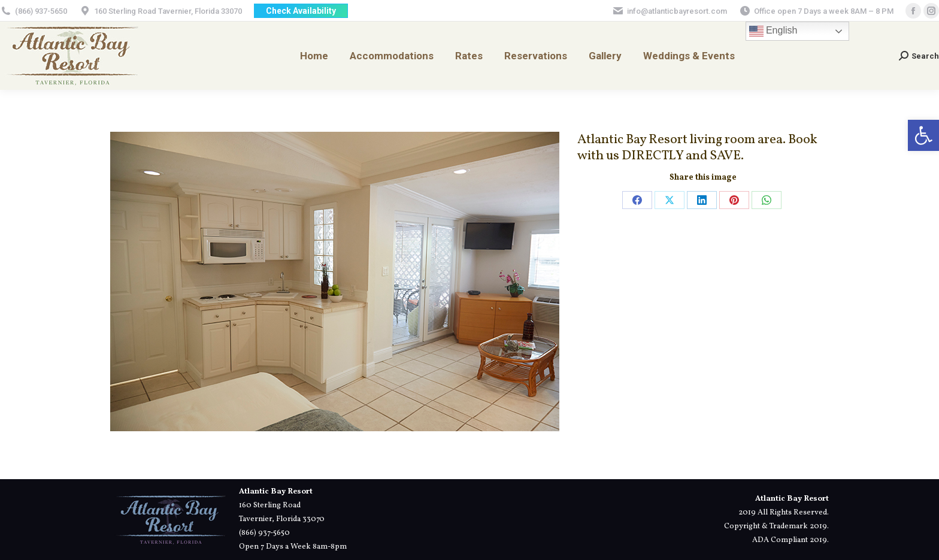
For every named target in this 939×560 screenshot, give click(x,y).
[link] (923, 135)
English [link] (773, 31)
